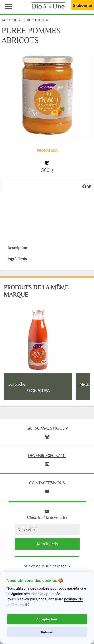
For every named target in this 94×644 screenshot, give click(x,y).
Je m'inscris (47, 544)
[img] (84, 186)
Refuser (47, 632)
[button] (7, 6)
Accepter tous (47, 619)
